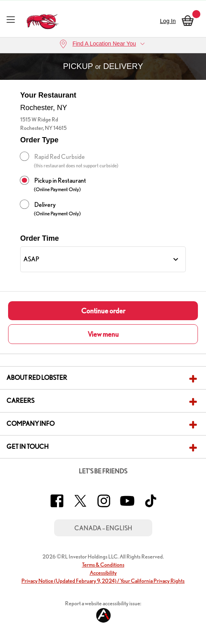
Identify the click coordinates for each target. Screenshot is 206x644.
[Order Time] (103, 259)
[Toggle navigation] (11, 19)
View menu (103, 334)
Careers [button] (20, 401)
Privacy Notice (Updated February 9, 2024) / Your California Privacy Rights (103, 581)
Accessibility (103, 573)
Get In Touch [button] (27, 447)
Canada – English (103, 528)
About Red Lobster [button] (37, 378)
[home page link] (43, 20)
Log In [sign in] (168, 21)
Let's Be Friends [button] (103, 471)
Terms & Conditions (103, 565)
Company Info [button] (30, 424)
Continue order (103, 311)
